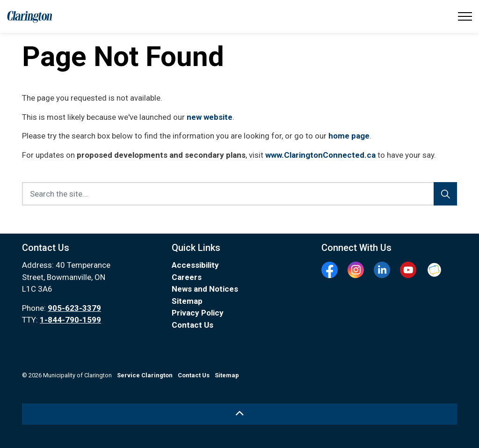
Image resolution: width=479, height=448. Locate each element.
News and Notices (205, 289)
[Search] (445, 194)
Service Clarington (145, 375)
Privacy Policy (198, 313)
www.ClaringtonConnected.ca (320, 155)
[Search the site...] (239, 194)
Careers (187, 277)
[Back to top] (239, 414)
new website (210, 117)
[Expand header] (465, 16)
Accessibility (195, 265)
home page (349, 136)
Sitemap (187, 301)
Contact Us (192, 325)
